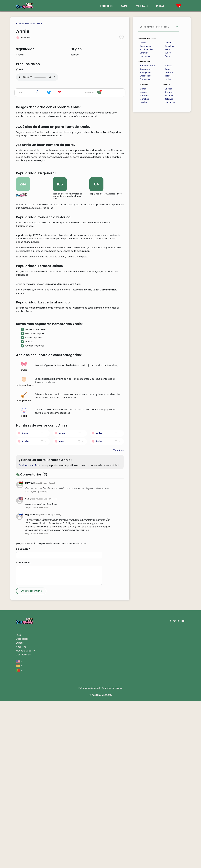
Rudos (168, 53)
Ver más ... (118, 617)
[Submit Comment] (31, 758)
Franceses (170, 102)
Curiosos (169, 72)
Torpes (168, 76)
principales (142, 6)
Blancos (144, 89)
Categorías (22, 806)
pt (19, 837)
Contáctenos (23, 822)
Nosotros (21, 814)
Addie (25, 608)
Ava (61, 608)
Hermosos (145, 56)
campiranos (24, 564)
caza (24, 579)
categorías (106, 6)
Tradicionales (146, 49)
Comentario (24, 730)
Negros (143, 92)
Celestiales (170, 46)
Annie (39, 24)
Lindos (143, 43)
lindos (24, 533)
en (19, 828)
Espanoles (170, 96)
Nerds (168, 49)
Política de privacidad (89, 855)
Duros (168, 69)
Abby (99, 600)
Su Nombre (23, 716)
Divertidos (145, 53)
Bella (99, 608)
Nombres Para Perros (26, 24)
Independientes (148, 66)
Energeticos (146, 76)
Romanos (169, 92)
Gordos (143, 102)
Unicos (168, 43)
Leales (168, 79)
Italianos (169, 99)
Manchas (144, 99)
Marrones (144, 96)
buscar (160, 6)
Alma (25, 600)
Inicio (19, 802)
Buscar (20, 810)
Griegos (169, 89)
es (19, 833)
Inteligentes (146, 72)
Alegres (168, 66)
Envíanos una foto (29, 632)
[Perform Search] (177, 27)
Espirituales (145, 46)
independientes (25, 549)
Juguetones (146, 69)
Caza (167, 56)
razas (124, 6)
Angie (62, 600)
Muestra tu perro (25, 818)
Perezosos (145, 79)
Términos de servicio (112, 855)
